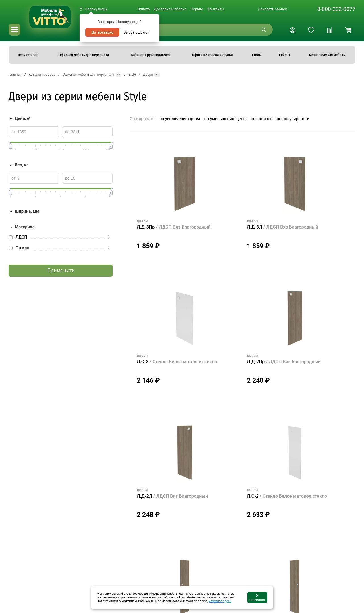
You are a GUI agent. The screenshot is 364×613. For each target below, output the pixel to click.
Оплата (143, 9)
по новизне (262, 119)
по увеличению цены (180, 119)
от (14, 132)
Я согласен (257, 598)
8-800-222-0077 (336, 9)
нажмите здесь (220, 601)
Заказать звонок (273, 9)
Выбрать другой (136, 32)
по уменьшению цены (226, 119)
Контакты (216, 9)
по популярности (293, 119)
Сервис (197, 9)
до (67, 132)
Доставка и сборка (170, 9)
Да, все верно (102, 32)
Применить (61, 271)
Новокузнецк (96, 9)
